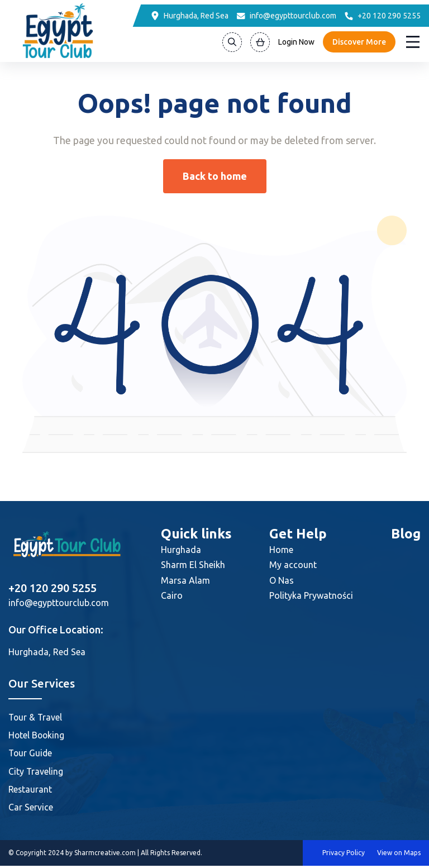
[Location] (190, 16)
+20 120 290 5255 (53, 588)
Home (281, 550)
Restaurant (31, 791)
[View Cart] (260, 42)
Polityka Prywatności (311, 595)
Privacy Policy (344, 855)
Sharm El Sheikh (193, 565)
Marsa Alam (185, 580)
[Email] (287, 16)
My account (293, 565)
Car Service (31, 809)
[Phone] (383, 16)
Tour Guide (31, 754)
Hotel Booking (37, 736)
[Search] (232, 42)
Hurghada (181, 550)
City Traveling (36, 772)
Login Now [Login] (296, 42)
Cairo (172, 595)
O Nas (282, 580)
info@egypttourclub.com (59, 603)
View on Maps (399, 855)
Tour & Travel (36, 717)
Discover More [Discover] (359, 42)
